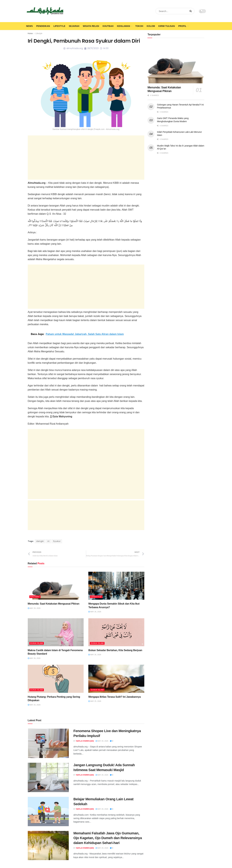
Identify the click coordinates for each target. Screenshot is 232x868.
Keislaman (123, 26)
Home (30, 33)
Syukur (57, 541)
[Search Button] (191, 11)
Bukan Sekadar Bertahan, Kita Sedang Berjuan (115, 650)
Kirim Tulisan (167, 26)
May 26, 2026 (95, 612)
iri (48, 541)
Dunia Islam (37, 643)
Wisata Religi (91, 26)
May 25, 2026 (34, 705)
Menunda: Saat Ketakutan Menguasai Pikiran (54, 604)
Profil (182, 26)
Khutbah (108, 26)
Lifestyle (59, 26)
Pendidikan (43, 26)
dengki (40, 541)
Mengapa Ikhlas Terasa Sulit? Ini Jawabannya (115, 697)
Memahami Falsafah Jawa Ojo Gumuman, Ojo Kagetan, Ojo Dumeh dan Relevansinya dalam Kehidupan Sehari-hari (108, 838)
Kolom (151, 26)
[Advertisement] (86, 158)
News (29, 26)
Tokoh (139, 26)
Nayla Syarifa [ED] (85, 741)
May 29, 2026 (34, 608)
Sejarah (74, 26)
